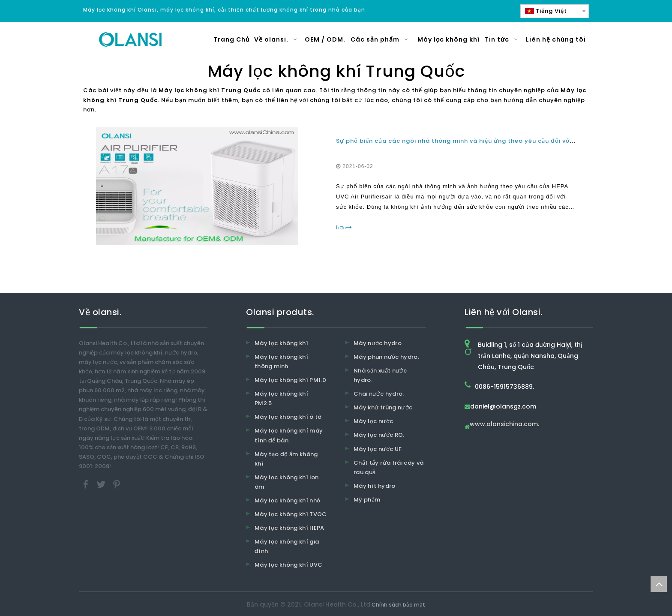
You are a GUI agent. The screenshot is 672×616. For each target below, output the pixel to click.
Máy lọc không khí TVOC (291, 514)
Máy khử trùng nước (383, 407)
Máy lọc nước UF (378, 449)
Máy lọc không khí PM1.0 (290, 380)
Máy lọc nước (373, 421)
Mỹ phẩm (367, 500)
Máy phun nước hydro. (386, 357)
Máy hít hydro (375, 486)
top (659, 584)
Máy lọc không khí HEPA (289, 528)
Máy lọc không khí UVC (288, 565)
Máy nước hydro (378, 343)
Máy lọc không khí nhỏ (287, 500)
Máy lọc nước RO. (379, 435)
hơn (344, 227)
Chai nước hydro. (379, 394)
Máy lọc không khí (281, 343)
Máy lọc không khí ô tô (288, 417)
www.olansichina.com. (504, 425)
